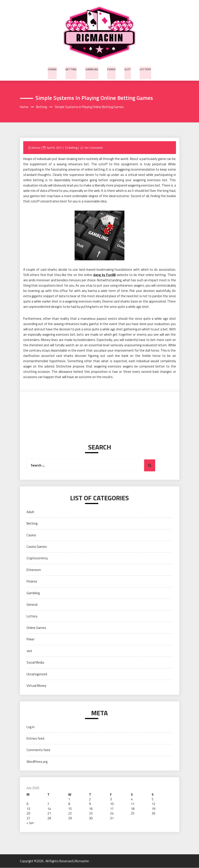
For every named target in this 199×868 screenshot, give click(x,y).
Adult (30, 512)
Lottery (145, 69)
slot (127, 69)
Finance (32, 582)
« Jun (30, 823)
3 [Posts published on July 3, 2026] (111, 799)
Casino (53, 69)
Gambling (92, 69)
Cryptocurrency (37, 558)
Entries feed (35, 739)
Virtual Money (36, 686)
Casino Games (37, 547)
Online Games (36, 628)
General (32, 605)
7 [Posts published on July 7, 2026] (48, 804)
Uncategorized (37, 674)
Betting (72, 69)
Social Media (35, 663)
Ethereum (34, 570)
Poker (111, 69)
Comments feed (38, 750)
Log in (31, 727)
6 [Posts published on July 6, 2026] (27, 804)
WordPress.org (37, 762)
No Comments (94, 148)
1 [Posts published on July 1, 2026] (69, 799)
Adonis (36, 148)
